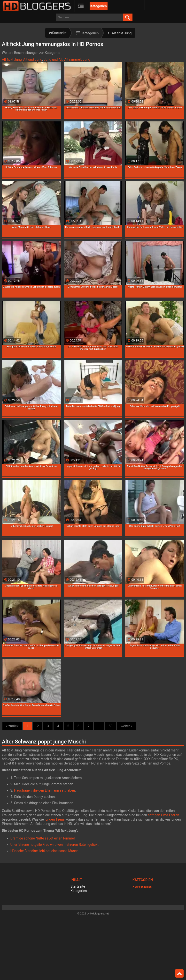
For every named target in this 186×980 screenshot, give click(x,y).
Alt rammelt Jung (77, 59)
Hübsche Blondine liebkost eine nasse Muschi (45, 851)
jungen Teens (55, 819)
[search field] (89, 17)
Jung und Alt (53, 59)
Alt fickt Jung (12, 59)
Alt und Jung (33, 59)
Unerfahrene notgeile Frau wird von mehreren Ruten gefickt (54, 845)
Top (179, 973)
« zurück (12, 726)
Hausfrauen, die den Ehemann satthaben (45, 790)
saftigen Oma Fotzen (164, 815)
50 (110, 726)
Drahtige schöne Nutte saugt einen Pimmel (43, 838)
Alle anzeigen (143, 887)
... (99, 726)
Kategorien (99, 6)
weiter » (126, 726)
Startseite (78, 886)
